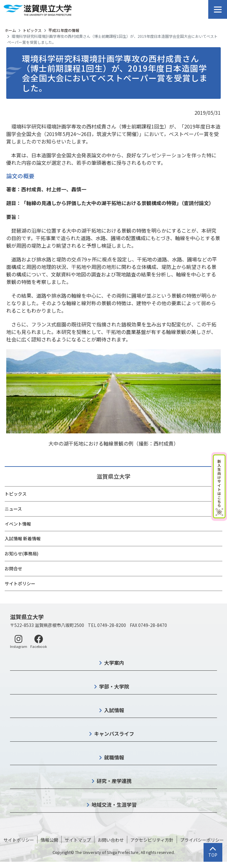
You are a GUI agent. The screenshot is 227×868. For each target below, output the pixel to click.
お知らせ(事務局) (22, 553)
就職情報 (114, 757)
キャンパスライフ (114, 734)
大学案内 (114, 663)
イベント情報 (18, 524)
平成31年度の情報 (64, 30)
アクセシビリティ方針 (152, 840)
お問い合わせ (111, 840)
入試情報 (114, 710)
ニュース (13, 509)
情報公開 (49, 840)
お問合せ (13, 568)
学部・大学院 (114, 686)
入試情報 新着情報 (23, 538)
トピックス (32, 30)
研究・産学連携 (114, 781)
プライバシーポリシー (202, 840)
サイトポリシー (20, 583)
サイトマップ (78, 840)
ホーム (10, 30)
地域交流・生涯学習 (114, 805)
